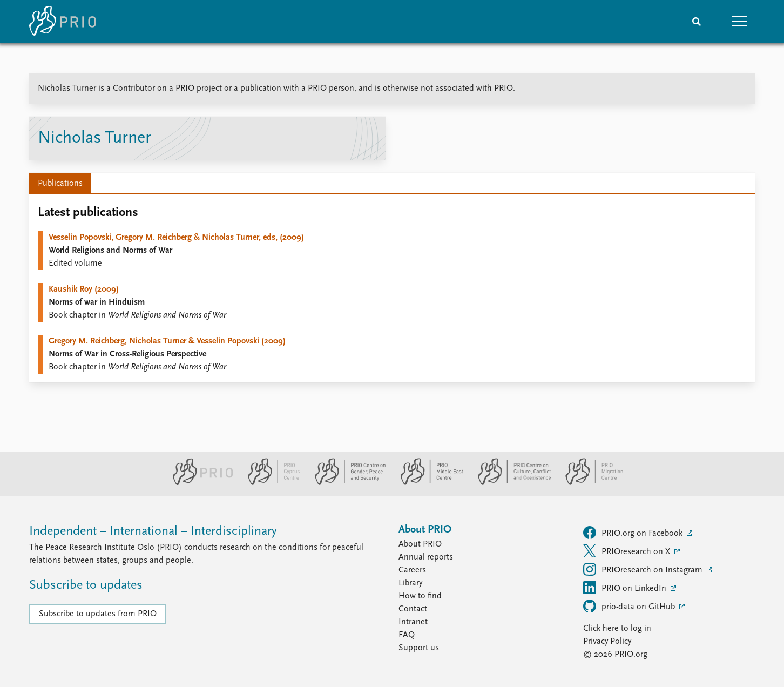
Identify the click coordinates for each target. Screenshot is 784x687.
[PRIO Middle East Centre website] (427, 483)
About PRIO (420, 544)
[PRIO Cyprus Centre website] (269, 483)
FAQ (407, 635)
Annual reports (426, 557)
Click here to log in (617, 629)
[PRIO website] (198, 483)
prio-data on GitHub (630, 606)
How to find (420, 596)
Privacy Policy (607, 642)
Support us (419, 648)
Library (410, 583)
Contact (413, 609)
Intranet (413, 622)
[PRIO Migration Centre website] (589, 483)
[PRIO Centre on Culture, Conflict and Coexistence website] (510, 483)
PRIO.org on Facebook (634, 533)
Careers (412, 570)
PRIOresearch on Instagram (644, 569)
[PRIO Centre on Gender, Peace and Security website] (346, 483)
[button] (740, 22)
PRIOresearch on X (628, 551)
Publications (60, 184)
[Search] (697, 22)
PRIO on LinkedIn (626, 588)
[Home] (63, 22)
